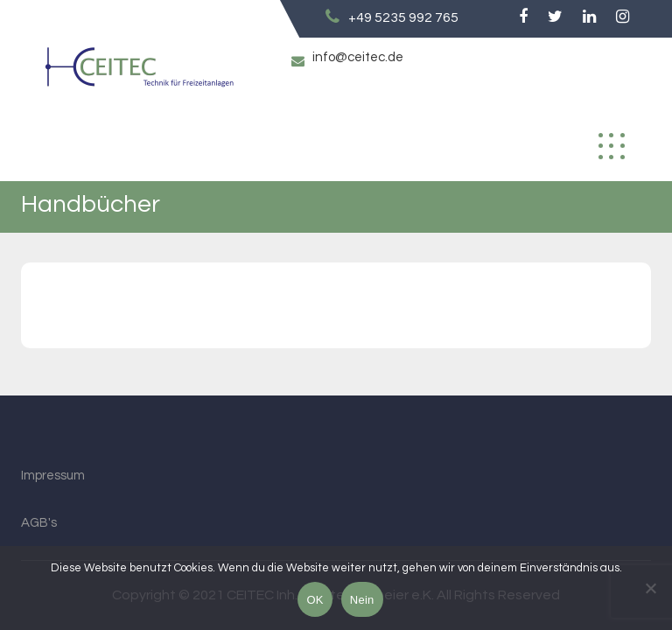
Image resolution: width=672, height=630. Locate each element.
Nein (362, 600)
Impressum (53, 476)
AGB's (39, 523)
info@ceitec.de (358, 57)
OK (315, 600)
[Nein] (650, 588)
